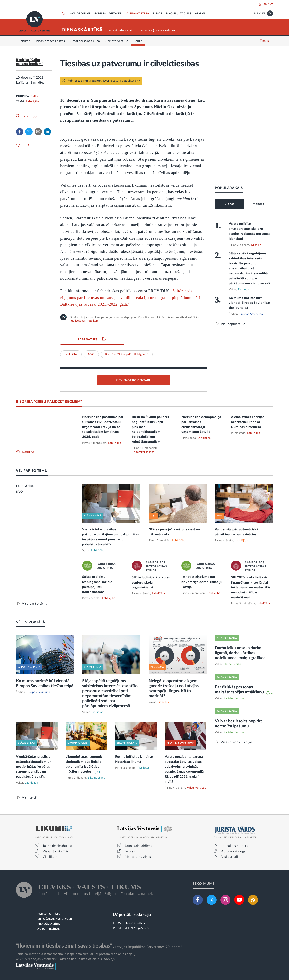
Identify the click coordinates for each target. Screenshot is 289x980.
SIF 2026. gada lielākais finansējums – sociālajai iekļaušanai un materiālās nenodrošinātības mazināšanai (251, 588)
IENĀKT (268, 5)
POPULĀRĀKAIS (229, 188)
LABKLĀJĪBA (25, 486)
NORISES (100, 14)
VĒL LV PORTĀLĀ (31, 622)
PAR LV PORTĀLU (49, 914)
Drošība (256, 245)
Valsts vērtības (197, 788)
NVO (91, 354)
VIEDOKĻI (116, 14)
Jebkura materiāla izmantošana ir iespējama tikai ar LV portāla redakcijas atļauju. (77, 954)
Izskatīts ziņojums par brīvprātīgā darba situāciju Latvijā (202, 582)
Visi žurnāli (230, 857)
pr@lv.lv (143, 928)
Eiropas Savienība (251, 314)
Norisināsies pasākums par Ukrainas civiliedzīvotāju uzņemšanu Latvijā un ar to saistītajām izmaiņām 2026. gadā (103, 427)
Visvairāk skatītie (56, 851)
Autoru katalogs (233, 851)
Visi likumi (50, 857)
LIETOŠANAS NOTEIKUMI (55, 919)
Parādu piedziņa (234, 698)
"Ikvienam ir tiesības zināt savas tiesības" (64, 946)
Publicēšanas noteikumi (84, 321)
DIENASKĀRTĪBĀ (138, 14)
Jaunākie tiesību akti (58, 846)
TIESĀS (157, 14)
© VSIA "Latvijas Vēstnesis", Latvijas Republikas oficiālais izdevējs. (66, 959)
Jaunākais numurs (235, 846)
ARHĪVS (200, 14)
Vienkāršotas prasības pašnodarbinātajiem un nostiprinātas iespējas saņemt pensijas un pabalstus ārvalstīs (34, 767)
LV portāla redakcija (132, 915)
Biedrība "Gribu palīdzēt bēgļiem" (127, 354)
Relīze (35, 96)
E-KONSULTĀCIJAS (179, 14)
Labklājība (33, 101)
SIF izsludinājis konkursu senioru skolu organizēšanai (151, 583)
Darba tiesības (233, 664)
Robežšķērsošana (143, 452)
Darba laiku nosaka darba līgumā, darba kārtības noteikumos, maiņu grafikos (240, 653)
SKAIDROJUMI (80, 14)
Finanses (163, 702)
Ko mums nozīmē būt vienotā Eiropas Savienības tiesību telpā (250, 303)
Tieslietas (244, 290)
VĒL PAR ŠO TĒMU (32, 471)
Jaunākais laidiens (138, 846)
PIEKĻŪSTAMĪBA (49, 924)
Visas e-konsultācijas (237, 742)
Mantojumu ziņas (138, 857)
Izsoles (130, 851)
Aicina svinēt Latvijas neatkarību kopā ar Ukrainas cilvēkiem (248, 422)
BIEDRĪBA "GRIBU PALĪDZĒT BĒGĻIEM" (49, 402)
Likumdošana (97, 778)
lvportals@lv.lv (136, 923)
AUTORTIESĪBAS (48, 929)
